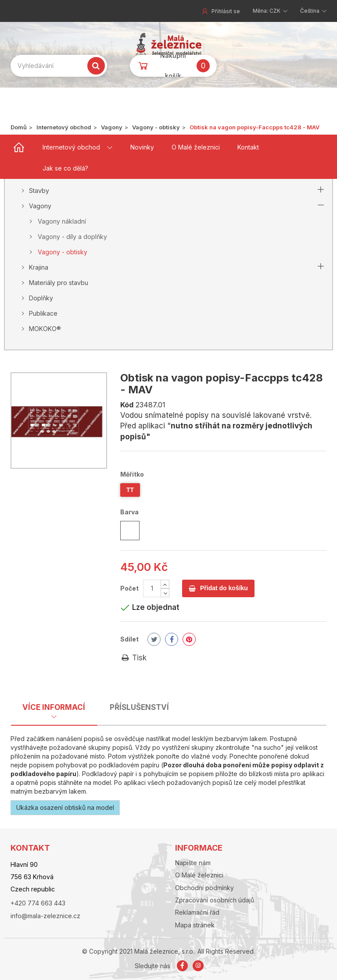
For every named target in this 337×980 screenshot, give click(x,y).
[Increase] (165, 584)
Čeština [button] (310, 11)
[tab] (54, 710)
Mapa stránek (195, 925)
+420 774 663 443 (38, 903)
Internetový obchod (71, 147)
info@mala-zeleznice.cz (45, 916)
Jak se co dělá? (65, 168)
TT (130, 490)
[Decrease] (165, 593)
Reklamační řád (197, 912)
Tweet (154, 639)
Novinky (142, 147)
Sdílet (129, 639)
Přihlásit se (220, 11)
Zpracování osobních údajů (215, 900)
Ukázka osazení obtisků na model (65, 807)
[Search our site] (59, 66)
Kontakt (248, 147)
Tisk (133, 658)
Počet (129, 588)
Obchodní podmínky (204, 888)
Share (172, 639)
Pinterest (189, 639)
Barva (130, 512)
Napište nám (193, 863)
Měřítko (133, 474)
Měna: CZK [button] (267, 11)
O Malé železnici (196, 147)
